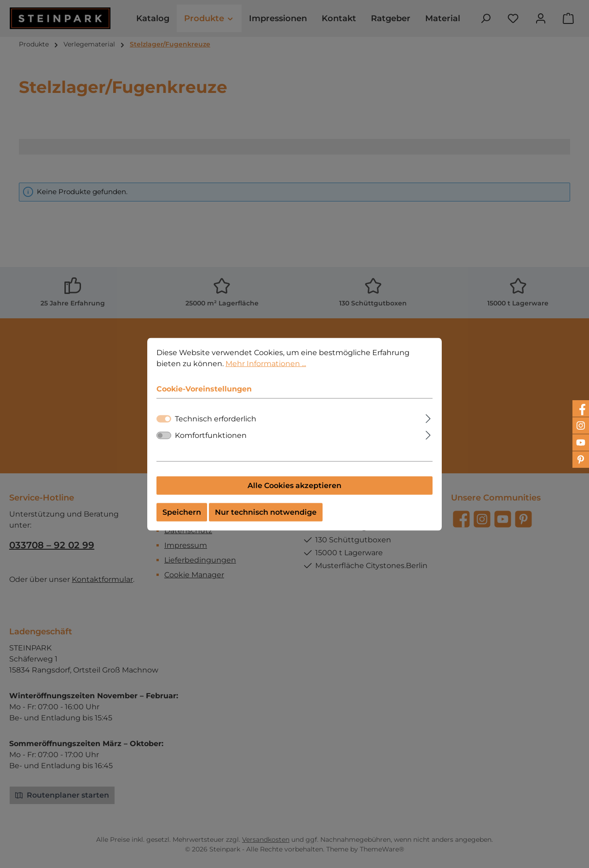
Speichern (182, 520)
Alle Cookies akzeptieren (294, 493)
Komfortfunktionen (211, 443)
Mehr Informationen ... (266, 371)
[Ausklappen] (428, 425)
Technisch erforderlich (216, 426)
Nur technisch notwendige (266, 520)
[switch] (164, 443)
